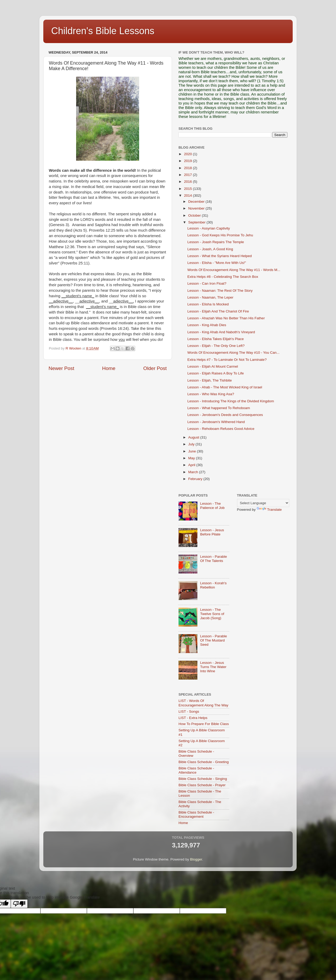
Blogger (196, 859)
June (193, 451)
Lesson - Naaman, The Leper (210, 297)
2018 (188, 168)
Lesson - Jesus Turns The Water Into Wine (213, 667)
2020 (188, 154)
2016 (188, 182)
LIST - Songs (189, 711)
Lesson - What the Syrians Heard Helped (220, 256)
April (192, 465)
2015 (188, 189)
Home (109, 368)
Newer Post (61, 368)
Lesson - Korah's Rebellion (213, 585)
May (192, 458)
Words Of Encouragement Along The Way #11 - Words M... (234, 270)
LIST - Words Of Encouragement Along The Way (203, 703)
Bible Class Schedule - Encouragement (196, 814)
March (194, 472)
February (196, 479)
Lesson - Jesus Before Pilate (212, 532)
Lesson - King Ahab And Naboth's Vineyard (221, 332)
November (197, 208)
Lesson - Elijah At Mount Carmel (213, 366)
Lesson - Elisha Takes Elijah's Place (216, 339)
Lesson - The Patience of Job (212, 506)
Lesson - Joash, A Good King (210, 249)
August (194, 437)
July (192, 444)
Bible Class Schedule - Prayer (202, 785)
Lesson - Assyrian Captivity (209, 228)
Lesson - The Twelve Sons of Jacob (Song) (212, 614)
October (195, 215)
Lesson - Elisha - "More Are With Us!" (217, 263)
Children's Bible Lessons (103, 31)
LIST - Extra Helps (193, 718)
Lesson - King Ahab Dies (207, 325)
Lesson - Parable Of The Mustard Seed (213, 640)
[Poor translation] (19, 904)
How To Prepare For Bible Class (204, 724)
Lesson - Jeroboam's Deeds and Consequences (225, 415)
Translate (269, 510)
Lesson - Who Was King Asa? (211, 394)
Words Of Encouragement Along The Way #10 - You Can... (233, 353)
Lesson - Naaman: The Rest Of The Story (220, 291)
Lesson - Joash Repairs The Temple (216, 242)
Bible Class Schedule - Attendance (196, 770)
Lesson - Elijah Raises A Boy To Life (216, 373)
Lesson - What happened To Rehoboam (219, 408)
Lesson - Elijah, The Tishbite (210, 380)
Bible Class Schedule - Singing (203, 779)
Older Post (155, 368)
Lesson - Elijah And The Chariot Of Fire (218, 311)
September (197, 222)
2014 (188, 196)
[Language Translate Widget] (263, 503)
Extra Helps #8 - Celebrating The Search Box (223, 277)
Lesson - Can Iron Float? (207, 283)
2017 (188, 175)
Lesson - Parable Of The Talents (213, 559)
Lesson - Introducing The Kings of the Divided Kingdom (231, 401)
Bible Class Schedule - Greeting (204, 762)
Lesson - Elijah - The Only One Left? (216, 346)
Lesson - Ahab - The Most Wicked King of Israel (225, 387)
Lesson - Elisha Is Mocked (208, 304)
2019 (188, 161)
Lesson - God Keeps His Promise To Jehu (220, 235)
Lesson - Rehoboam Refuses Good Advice (221, 429)
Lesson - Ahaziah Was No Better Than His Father (226, 318)
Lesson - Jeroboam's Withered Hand (216, 422)
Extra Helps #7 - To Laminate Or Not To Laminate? (227, 360)
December (197, 202)
